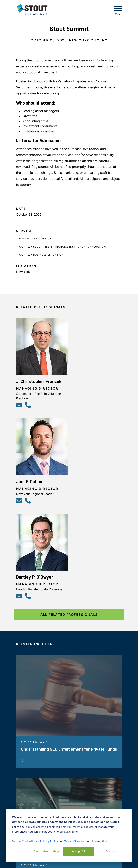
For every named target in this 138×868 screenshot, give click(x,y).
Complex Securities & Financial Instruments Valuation (63, 247)
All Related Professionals (69, 615)
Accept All (79, 851)
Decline (111, 851)
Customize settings (46, 851)
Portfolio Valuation (35, 239)
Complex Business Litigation (41, 255)
